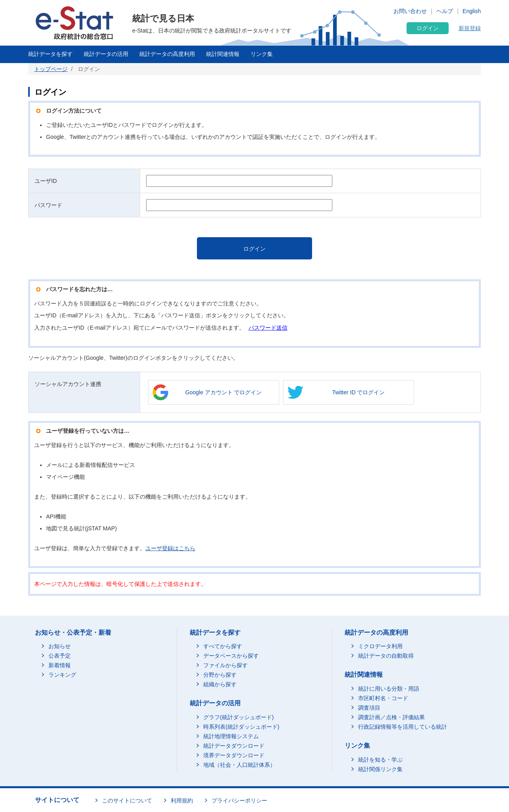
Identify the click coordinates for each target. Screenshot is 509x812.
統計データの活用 (106, 54)
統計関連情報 (223, 54)
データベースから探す (231, 656)
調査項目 (369, 708)
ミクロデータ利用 (380, 646)
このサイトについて (127, 800)
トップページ (51, 69)
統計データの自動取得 (386, 656)
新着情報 (60, 665)
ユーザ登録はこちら (170, 548)
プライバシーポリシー (239, 800)
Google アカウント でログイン (224, 392)
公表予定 (60, 656)
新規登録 (470, 28)
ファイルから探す (226, 665)
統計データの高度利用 (167, 54)
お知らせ (60, 646)
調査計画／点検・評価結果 (391, 717)
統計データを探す (50, 54)
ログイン (428, 28)
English (472, 11)
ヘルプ (445, 11)
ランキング (62, 675)
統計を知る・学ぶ (380, 760)
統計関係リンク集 (380, 769)
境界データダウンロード (234, 755)
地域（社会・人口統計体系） (239, 765)
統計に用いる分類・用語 (389, 689)
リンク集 (262, 54)
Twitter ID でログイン (358, 392)
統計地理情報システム (231, 736)
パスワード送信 (268, 328)
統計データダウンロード (234, 746)
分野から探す (220, 675)
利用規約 (182, 800)
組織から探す (220, 684)
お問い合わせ (410, 11)
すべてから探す (223, 646)
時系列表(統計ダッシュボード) (241, 727)
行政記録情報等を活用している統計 (403, 727)
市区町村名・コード (383, 698)
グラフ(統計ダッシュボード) (238, 717)
